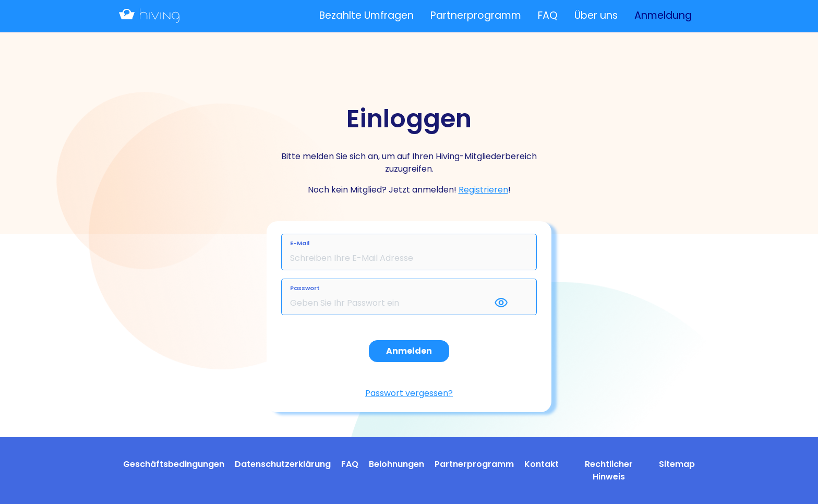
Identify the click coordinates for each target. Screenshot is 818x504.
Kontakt (542, 464)
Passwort (305, 288)
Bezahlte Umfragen (366, 15)
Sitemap (677, 464)
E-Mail (300, 243)
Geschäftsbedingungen (174, 464)
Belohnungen (396, 464)
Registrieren (483, 190)
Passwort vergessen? (409, 393)
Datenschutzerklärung (283, 464)
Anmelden (409, 351)
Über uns (596, 15)
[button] (510, 303)
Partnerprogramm (476, 15)
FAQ (548, 15)
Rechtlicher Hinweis (609, 470)
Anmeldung (663, 15)
